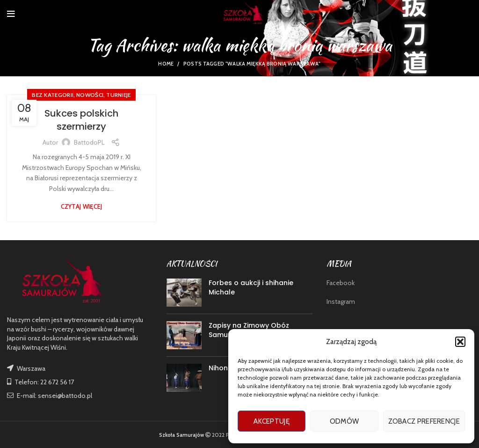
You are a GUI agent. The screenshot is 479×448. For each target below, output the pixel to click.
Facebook (341, 283)
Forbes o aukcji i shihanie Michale (251, 287)
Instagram (341, 301)
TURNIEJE (118, 95)
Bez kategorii (53, 95)
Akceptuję (272, 421)
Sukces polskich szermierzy (81, 120)
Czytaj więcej (82, 207)
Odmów (345, 421)
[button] (460, 342)
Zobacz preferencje (424, 421)
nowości (90, 95)
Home (166, 64)
